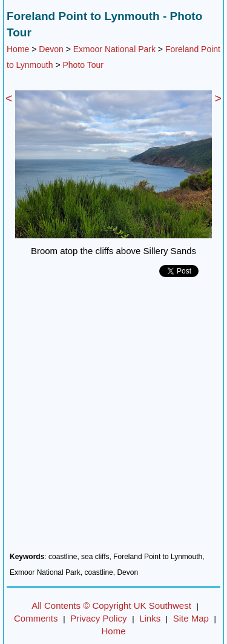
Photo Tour (83, 65)
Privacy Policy (98, 618)
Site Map (191, 618)
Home (18, 49)
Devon (51, 49)
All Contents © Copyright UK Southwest (111, 605)
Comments (36, 618)
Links (150, 618)
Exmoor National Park (114, 49)
